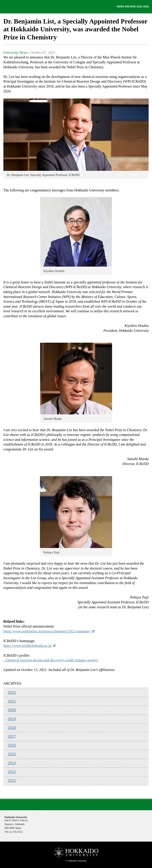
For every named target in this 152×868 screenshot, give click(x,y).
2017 (12, 736)
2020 (12, 710)
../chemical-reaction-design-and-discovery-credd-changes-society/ (51, 660)
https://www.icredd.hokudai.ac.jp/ (29, 646)
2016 (12, 745)
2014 (12, 763)
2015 (12, 754)
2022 (12, 693)
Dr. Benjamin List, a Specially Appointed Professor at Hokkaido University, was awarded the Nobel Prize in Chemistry (75, 29)
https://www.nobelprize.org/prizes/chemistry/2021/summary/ (49, 631)
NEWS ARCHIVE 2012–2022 (133, 6)
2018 (12, 728)
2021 (12, 701)
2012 (12, 781)
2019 (12, 719)
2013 (12, 772)
